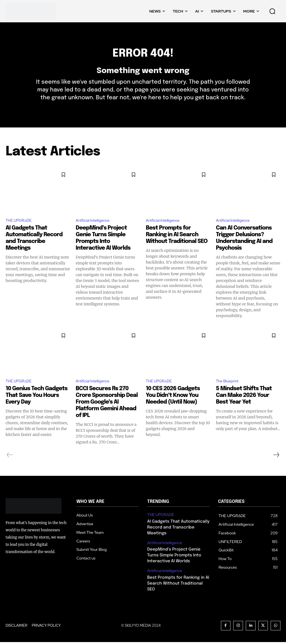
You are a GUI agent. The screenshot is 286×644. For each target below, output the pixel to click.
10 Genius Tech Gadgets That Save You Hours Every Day (36, 407)
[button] (272, 11)
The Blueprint (229, 392)
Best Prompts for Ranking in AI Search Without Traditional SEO (177, 245)
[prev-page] (10, 467)
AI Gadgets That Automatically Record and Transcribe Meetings (176, 538)
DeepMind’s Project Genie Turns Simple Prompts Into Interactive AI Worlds (178, 565)
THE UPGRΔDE (21, 231)
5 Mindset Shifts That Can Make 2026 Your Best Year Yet (244, 407)
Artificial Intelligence (96, 231)
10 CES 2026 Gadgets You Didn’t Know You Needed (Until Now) (173, 407)
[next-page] (276, 467)
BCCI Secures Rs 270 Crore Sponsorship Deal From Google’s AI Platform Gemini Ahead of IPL (107, 414)
